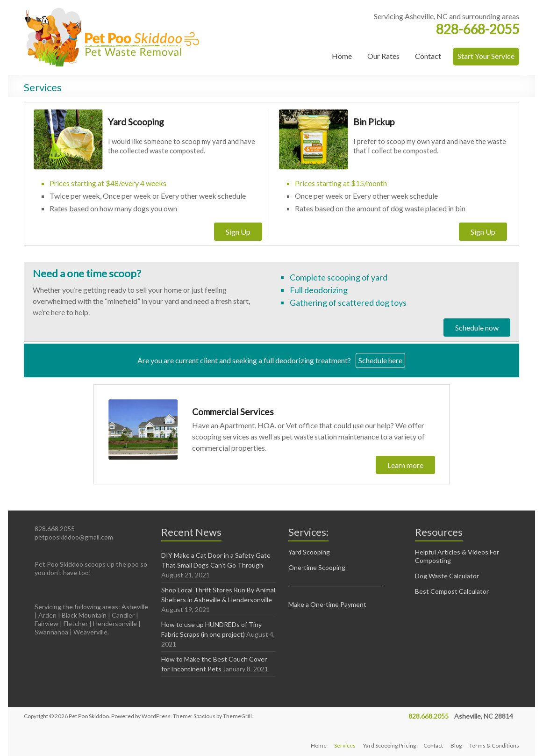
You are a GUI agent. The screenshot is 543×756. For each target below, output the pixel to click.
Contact (428, 56)
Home (342, 56)
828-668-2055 (478, 29)
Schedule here (380, 360)
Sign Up (238, 232)
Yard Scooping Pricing (389, 745)
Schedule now (477, 328)
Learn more (405, 465)
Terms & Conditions (494, 745)
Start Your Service (486, 56)
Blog (456, 745)
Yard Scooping (309, 552)
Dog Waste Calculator (447, 576)
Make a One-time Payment (327, 604)
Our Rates (383, 56)
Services (345, 745)
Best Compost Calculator (452, 591)
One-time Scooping (317, 567)
